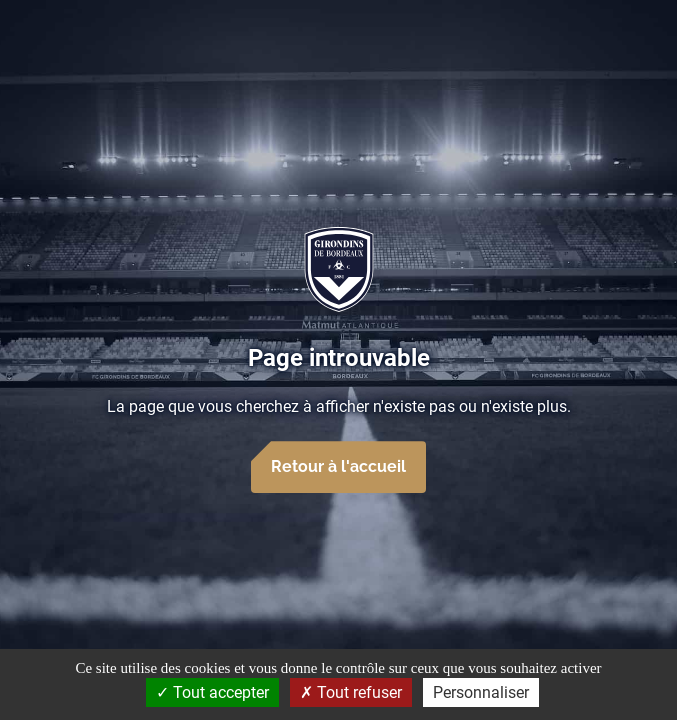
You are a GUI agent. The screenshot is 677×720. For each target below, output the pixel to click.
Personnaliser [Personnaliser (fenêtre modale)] (481, 692)
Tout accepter (212, 692)
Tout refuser (351, 692)
